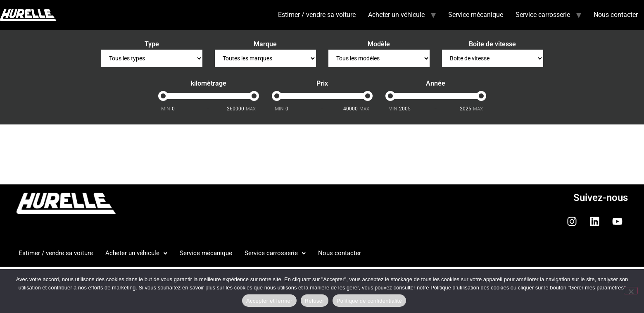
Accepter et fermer (269, 301)
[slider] (163, 96)
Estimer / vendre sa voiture (317, 15)
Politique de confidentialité (369, 301)
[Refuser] (631, 291)
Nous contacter (616, 15)
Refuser (315, 301)
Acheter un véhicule (396, 15)
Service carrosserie (543, 15)
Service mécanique (476, 15)
